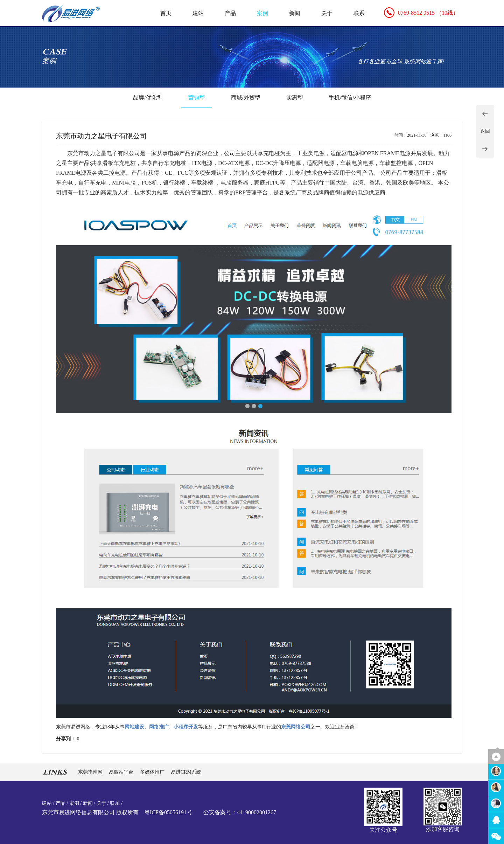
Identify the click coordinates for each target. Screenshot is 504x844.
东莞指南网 (91, 772)
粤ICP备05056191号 (168, 812)
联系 (359, 13)
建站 (198, 13)
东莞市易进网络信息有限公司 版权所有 (90, 812)
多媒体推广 (153, 772)
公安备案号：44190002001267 (240, 812)
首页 (166, 13)
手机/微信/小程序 (350, 98)
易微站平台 (122, 772)
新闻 (295, 13)
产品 (230, 13)
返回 (485, 131)
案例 (262, 13)
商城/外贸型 (246, 98)
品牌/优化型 (148, 98)
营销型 (197, 98)
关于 (327, 13)
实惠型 (295, 98)
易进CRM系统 (186, 772)
